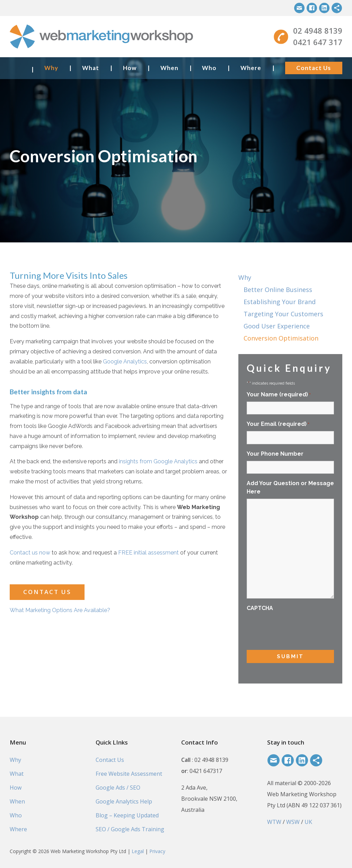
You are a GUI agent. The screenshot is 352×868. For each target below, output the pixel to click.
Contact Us (314, 68)
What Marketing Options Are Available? (60, 610)
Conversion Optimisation (281, 338)
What (91, 68)
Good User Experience (277, 326)
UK (308, 822)
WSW (293, 822)
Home (18, 68)
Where (251, 68)
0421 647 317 (318, 42)
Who (209, 68)
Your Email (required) (278, 424)
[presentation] (299, 629)
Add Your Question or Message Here (290, 487)
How (130, 68)
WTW (274, 822)
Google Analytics (125, 362)
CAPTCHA (260, 608)
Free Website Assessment (129, 774)
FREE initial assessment (148, 553)
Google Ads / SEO (118, 788)
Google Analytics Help (124, 801)
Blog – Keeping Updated (127, 815)
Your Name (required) (279, 395)
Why (51, 68)
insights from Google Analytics (158, 461)
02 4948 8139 (318, 31)
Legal (138, 851)
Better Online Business (278, 290)
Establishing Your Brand (280, 302)
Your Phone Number (275, 454)
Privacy (157, 851)
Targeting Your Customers (283, 314)
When (169, 68)
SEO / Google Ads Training (130, 829)
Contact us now (30, 553)
